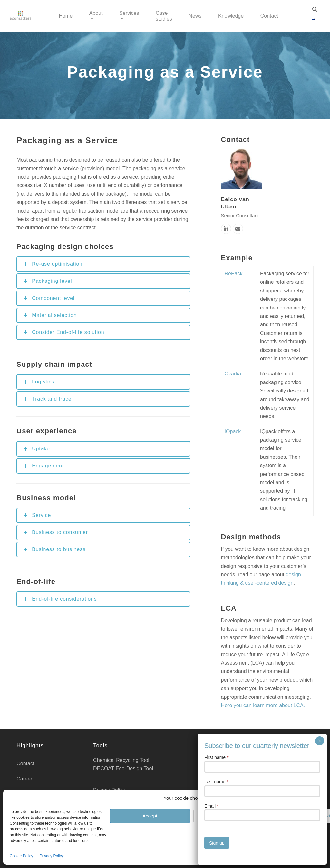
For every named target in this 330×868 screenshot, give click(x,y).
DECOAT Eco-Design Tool (123, 768)
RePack (234, 274)
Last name (216, 145)
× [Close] (320, 105)
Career (24, 779)
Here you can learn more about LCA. (263, 705)
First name (216, 121)
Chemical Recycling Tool (121, 760)
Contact (25, 764)
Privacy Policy (52, 856)
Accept (150, 816)
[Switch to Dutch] (313, 19)
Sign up (217, 207)
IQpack (233, 432)
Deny (233, 816)
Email (211, 170)
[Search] (315, 9)
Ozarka (233, 374)
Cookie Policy (21, 856)
